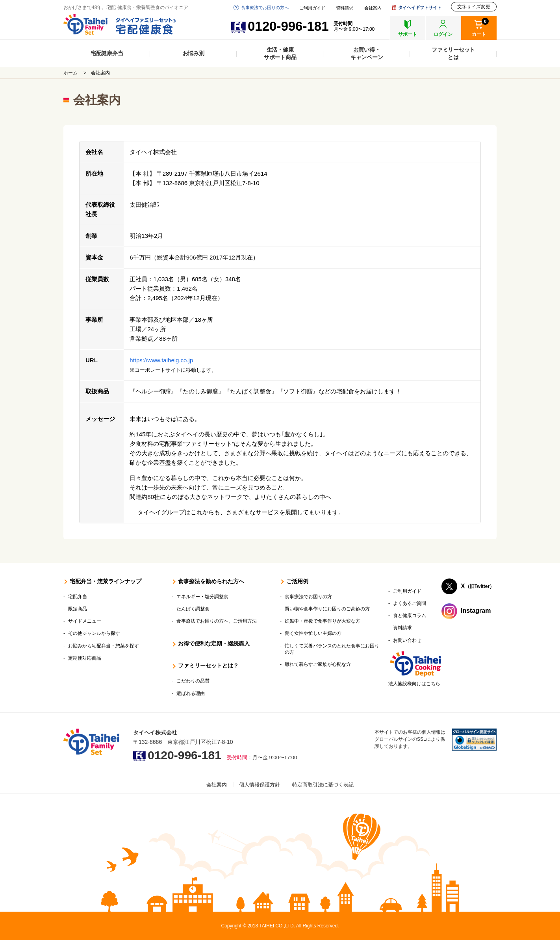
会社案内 (373, 8)
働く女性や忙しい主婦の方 (313, 633)
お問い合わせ (407, 640)
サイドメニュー (85, 621)
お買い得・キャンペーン (367, 53)
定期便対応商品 (85, 658)
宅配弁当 (78, 597)
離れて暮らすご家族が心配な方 (318, 664)
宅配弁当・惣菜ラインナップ (106, 581)
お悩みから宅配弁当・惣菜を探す (104, 646)
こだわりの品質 (193, 681)
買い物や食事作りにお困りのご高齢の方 (327, 609)
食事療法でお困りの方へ (265, 7)
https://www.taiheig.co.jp (161, 360)
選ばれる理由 (191, 693)
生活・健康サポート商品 (280, 53)
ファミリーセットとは (453, 53)
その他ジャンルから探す (94, 633)
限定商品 (78, 609)
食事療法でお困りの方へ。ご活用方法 (217, 621)
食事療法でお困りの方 (308, 597)
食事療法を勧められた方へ (211, 581)
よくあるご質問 (410, 603)
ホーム (70, 73)
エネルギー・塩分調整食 (202, 597)
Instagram (476, 611)
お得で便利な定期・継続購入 (214, 643)
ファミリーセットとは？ (208, 666)
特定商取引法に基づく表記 (323, 785)
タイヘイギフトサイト (420, 7)
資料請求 (345, 8)
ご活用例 (297, 581)
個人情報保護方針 (260, 785)
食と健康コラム (410, 616)
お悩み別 (194, 53)
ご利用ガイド (312, 8)
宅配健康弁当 (107, 53)
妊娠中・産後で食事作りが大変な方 (323, 621)
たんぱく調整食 (193, 609)
